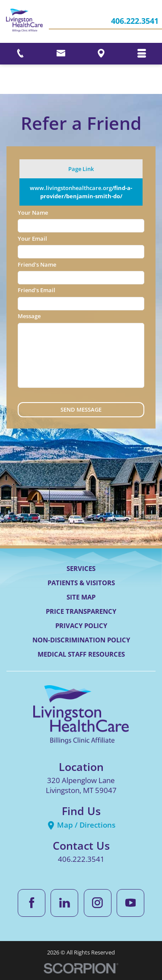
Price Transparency (81, 611)
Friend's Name (37, 264)
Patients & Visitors (81, 583)
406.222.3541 (135, 22)
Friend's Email (37, 290)
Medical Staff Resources (81, 654)
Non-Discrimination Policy (81, 640)
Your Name (33, 213)
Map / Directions (81, 825)
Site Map (81, 597)
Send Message (81, 409)
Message (29, 316)
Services (81, 568)
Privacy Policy (81, 625)
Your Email (32, 239)
